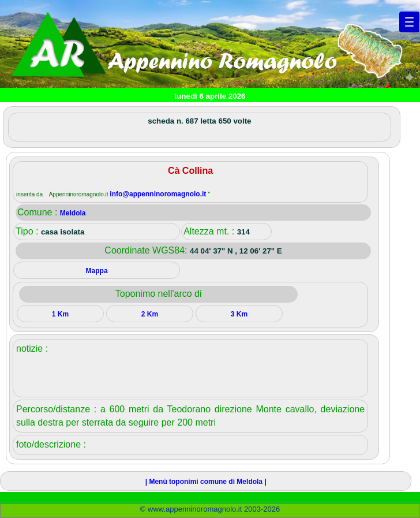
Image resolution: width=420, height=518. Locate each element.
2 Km (150, 314)
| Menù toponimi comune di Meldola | (206, 482)
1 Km (60, 314)
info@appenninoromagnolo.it (159, 194)
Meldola (73, 213)
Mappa (97, 271)
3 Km (239, 314)
